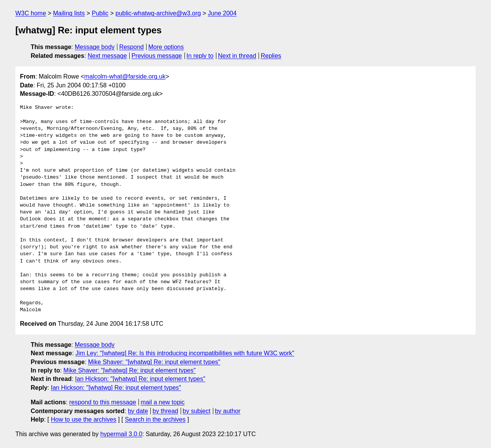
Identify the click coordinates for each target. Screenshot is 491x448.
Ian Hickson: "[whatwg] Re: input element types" (140, 379)
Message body (95, 47)
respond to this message (102, 402)
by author (228, 411)
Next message (107, 56)
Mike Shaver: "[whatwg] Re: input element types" (154, 362)
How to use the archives (83, 419)
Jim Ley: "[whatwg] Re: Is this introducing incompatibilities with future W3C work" (185, 353)
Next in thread (237, 56)
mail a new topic (163, 402)
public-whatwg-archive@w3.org (158, 13)
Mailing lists (69, 13)
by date (138, 411)
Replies (271, 56)
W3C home (31, 13)
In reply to (200, 56)
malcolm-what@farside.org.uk (125, 76)
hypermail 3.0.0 (121, 434)
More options (166, 47)
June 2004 (222, 13)
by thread (166, 411)
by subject (196, 411)
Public (100, 13)
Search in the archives (155, 419)
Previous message (157, 56)
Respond (132, 47)
